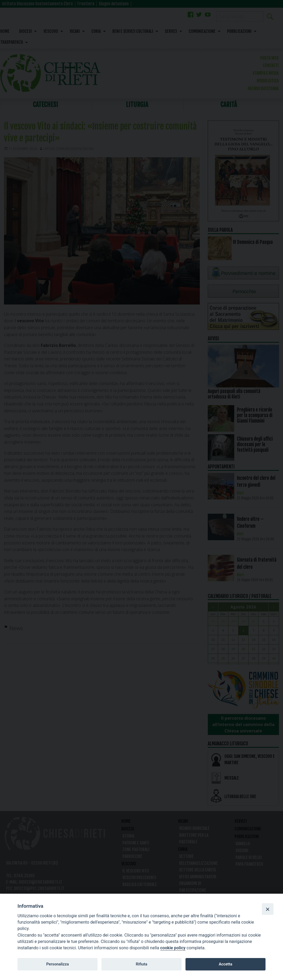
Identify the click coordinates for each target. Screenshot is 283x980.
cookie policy (173, 948)
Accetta (225, 964)
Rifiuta (141, 964)
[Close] (268, 909)
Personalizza (57, 964)
